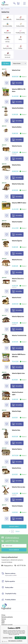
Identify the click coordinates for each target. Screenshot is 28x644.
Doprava (4, 619)
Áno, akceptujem (20, 638)
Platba (3, 621)
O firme (3, 615)
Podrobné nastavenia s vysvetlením (14, 641)
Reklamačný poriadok (7, 625)
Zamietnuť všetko (8, 638)
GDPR (3, 623)
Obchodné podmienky (7, 617)
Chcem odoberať (14, 550)
